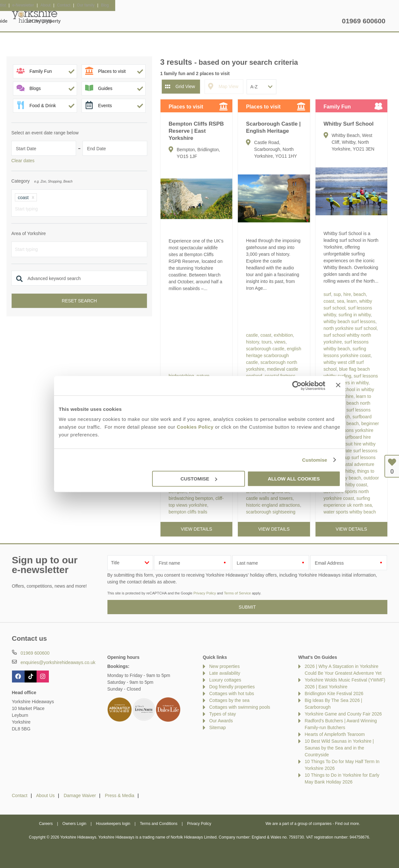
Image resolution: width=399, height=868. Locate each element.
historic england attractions (273, 505)
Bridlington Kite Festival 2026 (334, 693)
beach (360, 294)
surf (327, 294)
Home (73, 21)
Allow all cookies (294, 479)
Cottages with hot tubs (232, 693)
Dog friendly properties (232, 687)
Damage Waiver (80, 795)
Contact (20, 795)
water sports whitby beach (350, 512)
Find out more (347, 824)
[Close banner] (338, 385)
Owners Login (74, 824)
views (280, 342)
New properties (225, 666)
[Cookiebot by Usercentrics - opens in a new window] (297, 386)
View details (197, 529)
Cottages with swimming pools (240, 707)
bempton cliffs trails (188, 512)
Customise (315, 460)
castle (252, 335)
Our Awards (221, 721)
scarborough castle (265, 349)
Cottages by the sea (230, 700)
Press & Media (120, 795)
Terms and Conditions (159, 824)
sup (337, 294)
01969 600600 (364, 21)
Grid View (185, 86)
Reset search (79, 301)
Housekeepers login (113, 824)
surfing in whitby (355, 315)
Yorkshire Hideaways (35, 16)
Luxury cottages (225, 680)
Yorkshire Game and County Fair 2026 (343, 714)
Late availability (225, 673)
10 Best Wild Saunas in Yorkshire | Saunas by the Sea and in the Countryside (339, 748)
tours (266, 342)
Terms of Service (237, 593)
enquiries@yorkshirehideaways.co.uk (58, 662)
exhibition (283, 335)
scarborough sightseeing (271, 512)
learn (352, 301)
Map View (228, 86)
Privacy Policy (205, 593)
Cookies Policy (195, 427)
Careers (46, 824)
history (252, 342)
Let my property (315, 21)
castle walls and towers (269, 498)
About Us (46, 795)
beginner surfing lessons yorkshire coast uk (351, 430)
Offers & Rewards (207, 21)
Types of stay (223, 714)
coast (266, 335)
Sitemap (218, 727)
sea (341, 301)
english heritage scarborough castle (273, 355)
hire (347, 294)
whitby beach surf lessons (349, 321)
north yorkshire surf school (350, 328)
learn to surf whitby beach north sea (347, 403)
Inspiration (157, 21)
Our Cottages (112, 21)
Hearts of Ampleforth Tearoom (335, 734)
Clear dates (23, 161)
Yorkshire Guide (262, 21)
